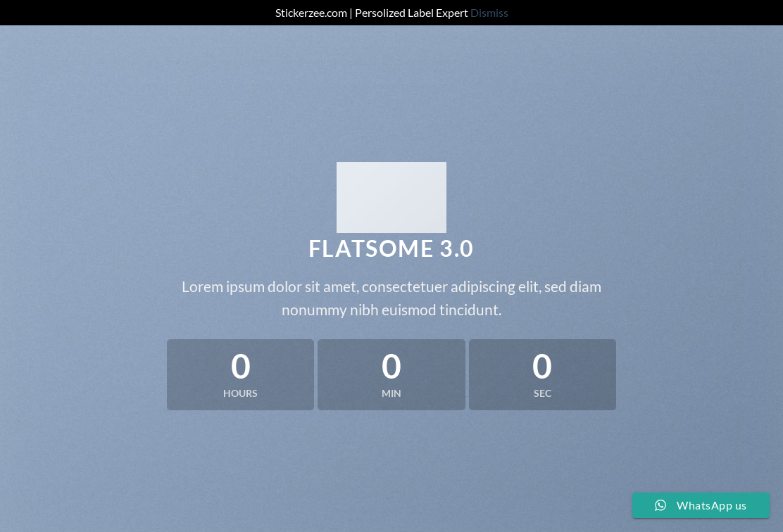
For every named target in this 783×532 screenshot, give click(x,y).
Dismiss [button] (489, 12)
